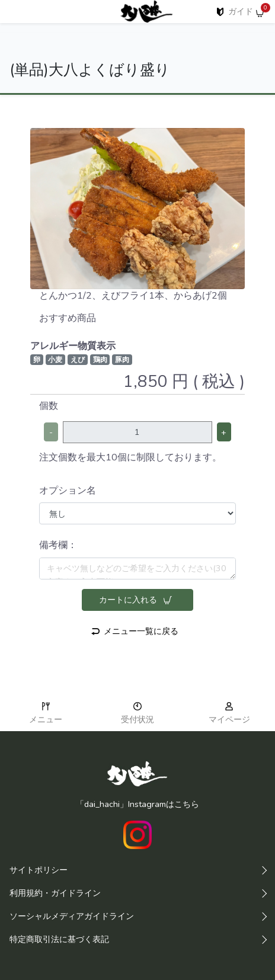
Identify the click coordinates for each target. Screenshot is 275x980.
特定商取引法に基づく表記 (59, 939)
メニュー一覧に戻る (135, 631)
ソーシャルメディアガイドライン (72, 916)
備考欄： (58, 545)
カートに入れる (135, 600)
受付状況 (137, 714)
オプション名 (68, 491)
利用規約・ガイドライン (55, 893)
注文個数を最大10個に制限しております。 (130, 457)
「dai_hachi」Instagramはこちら (137, 804)
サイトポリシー (39, 870)
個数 (49, 406)
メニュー (46, 714)
